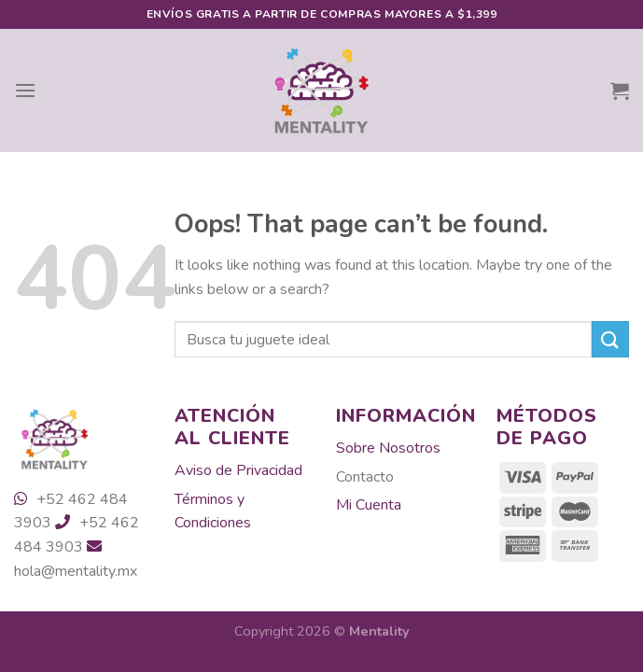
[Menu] (25, 90)
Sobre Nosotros (388, 448)
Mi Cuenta (369, 505)
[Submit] (610, 339)
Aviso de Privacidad (238, 470)
